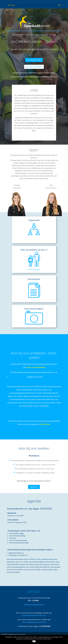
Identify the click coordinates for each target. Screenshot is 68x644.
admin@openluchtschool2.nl (49, 77)
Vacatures (34, 487)
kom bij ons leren (34, 60)
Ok (34, 641)
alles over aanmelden (36, 367)
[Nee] (66, 639)
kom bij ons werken (34, 67)
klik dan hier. (45, 424)
